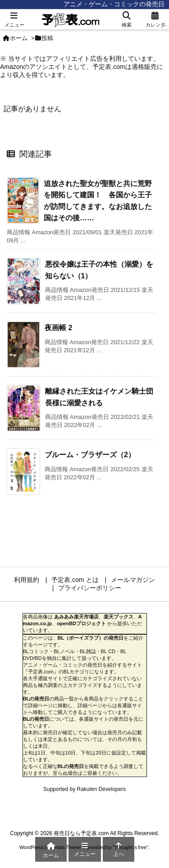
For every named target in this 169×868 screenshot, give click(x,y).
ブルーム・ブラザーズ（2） (90, 455)
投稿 (47, 38)
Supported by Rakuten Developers (84, 789)
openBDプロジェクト (81, 623)
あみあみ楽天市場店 (76, 617)
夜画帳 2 (58, 328)
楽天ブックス (119, 617)
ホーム (19, 38)
